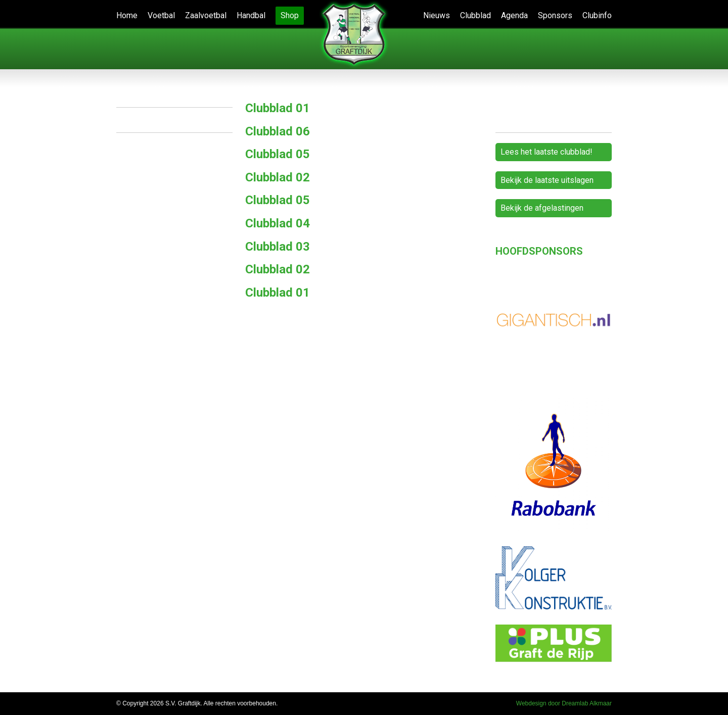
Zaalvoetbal (206, 15)
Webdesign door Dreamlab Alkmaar (564, 703)
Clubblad (475, 15)
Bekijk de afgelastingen (542, 208)
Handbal (251, 15)
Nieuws (437, 15)
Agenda (514, 15)
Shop (290, 15)
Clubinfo (597, 15)
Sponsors (555, 15)
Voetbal (161, 15)
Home (127, 15)
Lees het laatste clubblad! (547, 152)
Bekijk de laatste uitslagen (547, 180)
